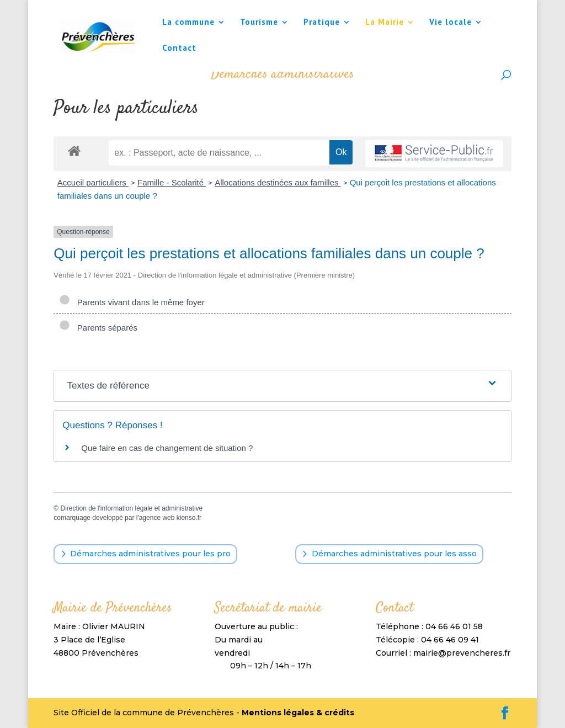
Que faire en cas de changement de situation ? (167, 448)
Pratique (322, 23)
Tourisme (259, 23)
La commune (188, 23)
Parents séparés (98, 328)
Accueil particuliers (93, 182)
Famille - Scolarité (172, 182)
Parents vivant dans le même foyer (132, 302)
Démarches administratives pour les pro (150, 554)
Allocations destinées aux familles (278, 182)
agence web (157, 518)
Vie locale (451, 23)
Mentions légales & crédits (298, 713)
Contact (179, 49)
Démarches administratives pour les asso (394, 554)
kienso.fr (189, 518)
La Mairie (385, 23)
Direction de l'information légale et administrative (131, 508)
